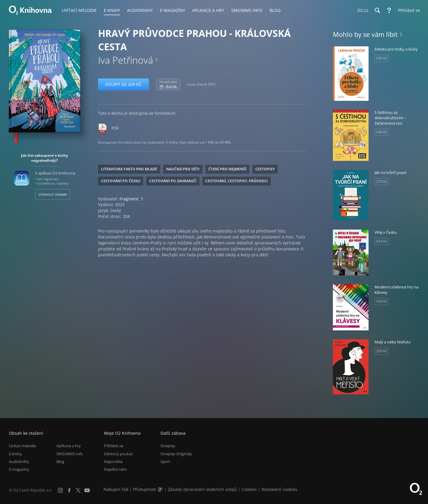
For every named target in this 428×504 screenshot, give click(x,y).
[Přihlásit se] (407, 10)
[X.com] (78, 490)
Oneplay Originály (176, 454)
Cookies (249, 489)
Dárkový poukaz (118, 454)
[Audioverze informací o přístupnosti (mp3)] (161, 489)
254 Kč (381, 241)
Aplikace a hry (69, 446)
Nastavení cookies (279, 489)
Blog (60, 461)
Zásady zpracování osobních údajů (202, 489)
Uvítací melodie (22, 446)
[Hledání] (377, 10)
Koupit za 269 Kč (123, 84)
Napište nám (115, 469)
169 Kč (381, 301)
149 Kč (381, 132)
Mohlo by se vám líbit (365, 34)
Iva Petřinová (126, 60)
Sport (165, 461)
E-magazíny (19, 469)
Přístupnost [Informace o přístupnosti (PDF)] (145, 489)
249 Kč (381, 58)
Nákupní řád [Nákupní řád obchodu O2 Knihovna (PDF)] (116, 489)
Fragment (129, 199)
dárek (168, 84)
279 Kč (381, 182)
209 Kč (381, 351)
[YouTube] (87, 490)
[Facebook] (69, 490)
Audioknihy (19, 461)
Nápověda (113, 461)
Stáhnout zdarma (53, 194)
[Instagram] (60, 490)
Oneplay (168, 446)
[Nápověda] (389, 10)
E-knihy (15, 454)
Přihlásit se (114, 446)
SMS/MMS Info (70, 454)
